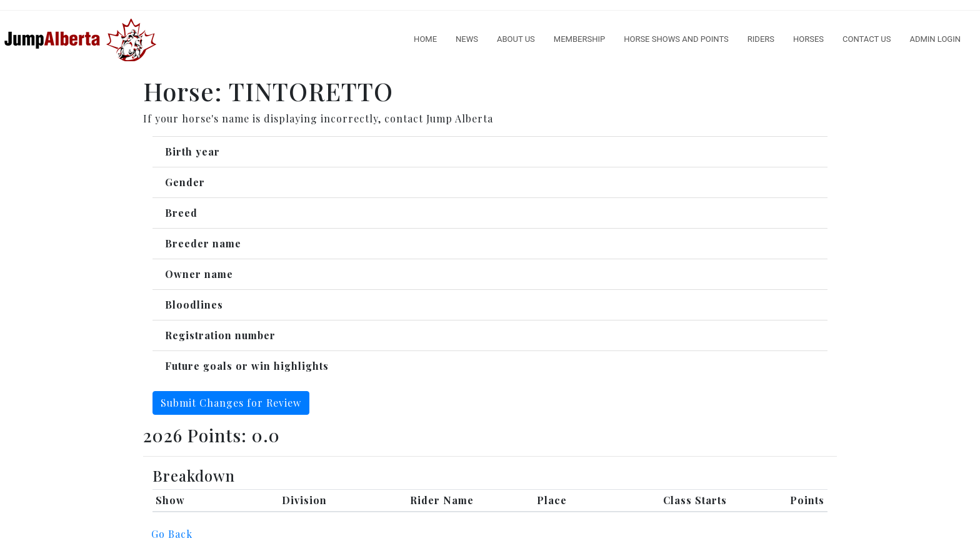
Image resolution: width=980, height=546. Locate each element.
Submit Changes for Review (231, 403)
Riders (761, 39)
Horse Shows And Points (676, 39)
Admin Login (935, 39)
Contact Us (867, 39)
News (467, 39)
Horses (808, 39)
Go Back (172, 534)
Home (425, 39)
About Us (516, 39)
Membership (579, 39)
